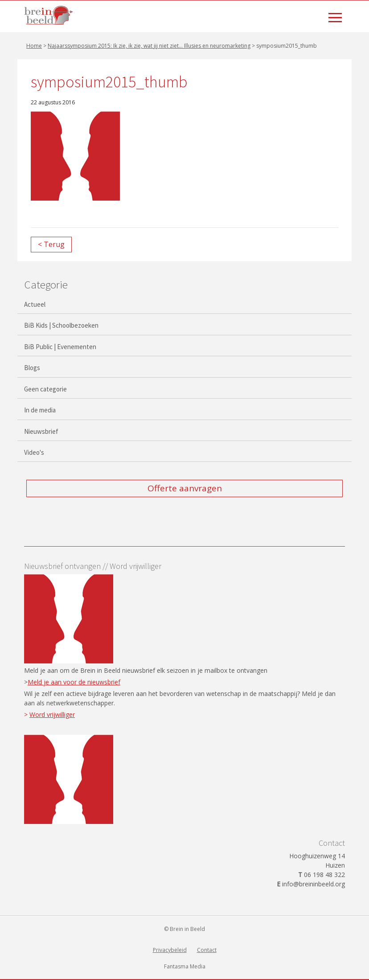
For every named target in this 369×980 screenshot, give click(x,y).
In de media (40, 410)
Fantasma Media (185, 966)
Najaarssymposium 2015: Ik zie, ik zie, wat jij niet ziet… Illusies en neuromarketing (149, 46)
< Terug (51, 244)
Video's (34, 452)
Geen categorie (45, 389)
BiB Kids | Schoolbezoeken (61, 325)
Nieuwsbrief (41, 431)
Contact (207, 950)
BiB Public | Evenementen (60, 347)
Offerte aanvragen (185, 488)
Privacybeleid (170, 950)
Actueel (35, 304)
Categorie (46, 284)
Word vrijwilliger (52, 714)
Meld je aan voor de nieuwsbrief (74, 682)
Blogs (32, 368)
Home (34, 46)
